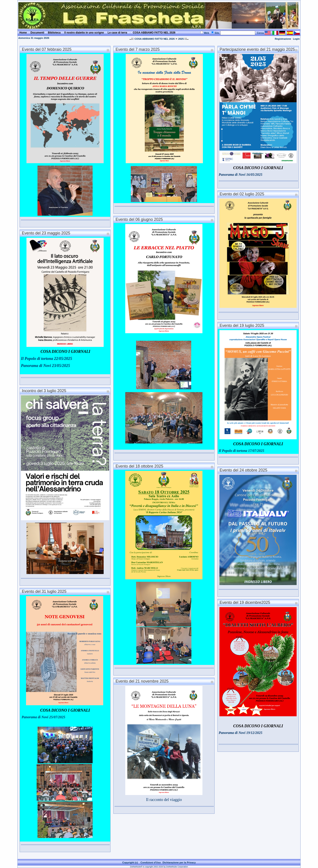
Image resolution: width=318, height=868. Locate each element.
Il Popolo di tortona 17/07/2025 (241, 451)
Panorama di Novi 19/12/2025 (241, 733)
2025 (181, 39)
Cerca (260, 33)
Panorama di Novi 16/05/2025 (241, 175)
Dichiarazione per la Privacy (179, 862)
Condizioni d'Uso (151, 862)
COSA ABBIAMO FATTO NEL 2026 (155, 39)
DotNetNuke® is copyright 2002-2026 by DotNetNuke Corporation (159, 867)
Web (206, 33)
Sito (217, 33)
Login (296, 39)
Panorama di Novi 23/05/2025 (46, 366)
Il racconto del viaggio (164, 800)
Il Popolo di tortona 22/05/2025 (47, 359)
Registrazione (283, 39)
